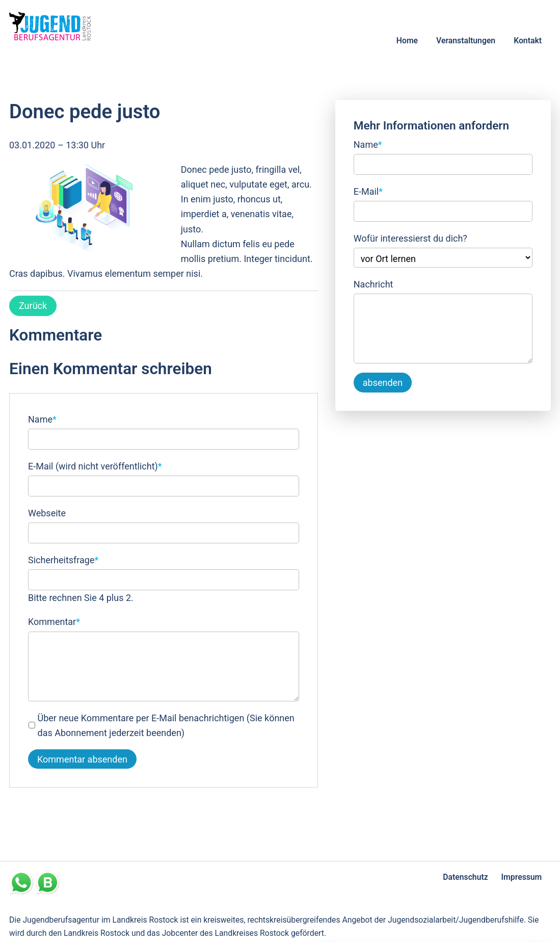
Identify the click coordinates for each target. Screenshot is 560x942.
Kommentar (54, 621)
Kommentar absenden (82, 759)
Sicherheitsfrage (63, 559)
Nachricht (374, 284)
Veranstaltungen (466, 41)
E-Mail (368, 190)
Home (407, 41)
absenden (383, 383)
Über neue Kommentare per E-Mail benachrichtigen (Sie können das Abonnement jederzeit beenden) (166, 725)
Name (42, 418)
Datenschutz (465, 877)
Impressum (522, 877)
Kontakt (528, 41)
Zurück (33, 306)
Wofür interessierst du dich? (410, 238)
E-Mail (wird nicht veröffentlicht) (95, 465)
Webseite (47, 513)
